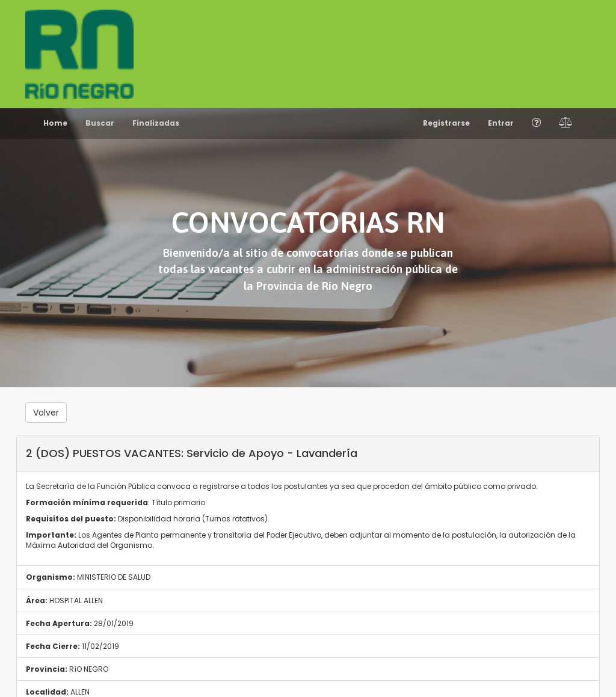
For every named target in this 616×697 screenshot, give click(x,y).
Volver (46, 413)
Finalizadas (156, 123)
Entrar (501, 123)
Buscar (100, 123)
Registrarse (446, 123)
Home (55, 123)
